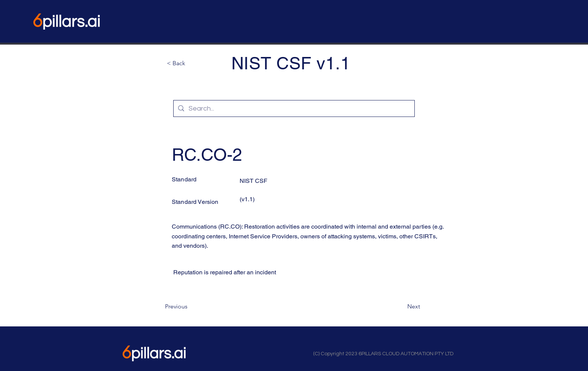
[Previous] (190, 307)
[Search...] (294, 108)
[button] (192, 63)
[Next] (401, 307)
